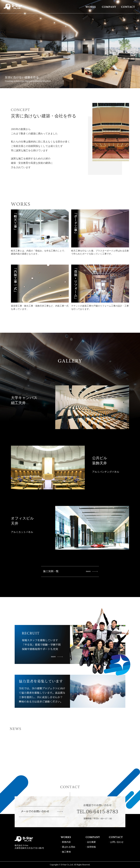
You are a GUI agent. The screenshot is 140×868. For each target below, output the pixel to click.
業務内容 (66, 842)
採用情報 (91, 847)
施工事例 (66, 852)
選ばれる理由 (69, 847)
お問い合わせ (117, 842)
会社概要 (91, 842)
